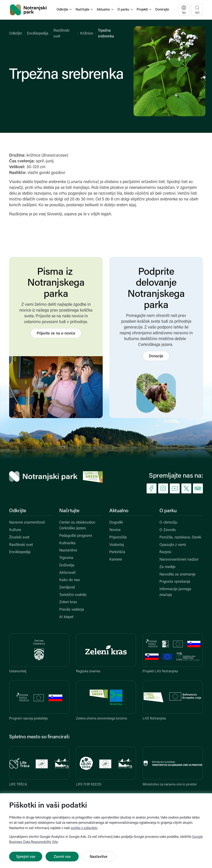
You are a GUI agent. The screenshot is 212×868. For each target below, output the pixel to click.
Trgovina (66, 558)
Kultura (15, 530)
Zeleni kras (68, 602)
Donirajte (162, 10)
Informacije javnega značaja (175, 592)
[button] (65, 10)
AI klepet (66, 617)
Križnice (87, 34)
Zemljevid (67, 588)
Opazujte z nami (173, 545)
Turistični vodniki (73, 595)
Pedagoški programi (76, 536)
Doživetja (67, 565)
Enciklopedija (38, 34)
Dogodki (116, 523)
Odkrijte (16, 34)
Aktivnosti (67, 573)
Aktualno (119, 511)
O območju (168, 523)
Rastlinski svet (21, 545)
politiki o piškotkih (84, 828)
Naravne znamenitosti (27, 523)
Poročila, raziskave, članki (180, 538)
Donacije (156, 356)
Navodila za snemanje (177, 575)
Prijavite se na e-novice (56, 334)
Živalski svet (19, 538)
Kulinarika (67, 543)
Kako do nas (70, 580)
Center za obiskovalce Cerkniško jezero (77, 526)
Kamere (116, 560)
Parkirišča (117, 552)
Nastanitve (68, 551)
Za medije (167, 567)
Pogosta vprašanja (175, 582)
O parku (168, 511)
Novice (115, 530)
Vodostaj (117, 545)
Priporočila (118, 538)
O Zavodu (168, 530)
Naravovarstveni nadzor (179, 560)
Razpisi (165, 552)
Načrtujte (69, 511)
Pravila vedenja (72, 610)
